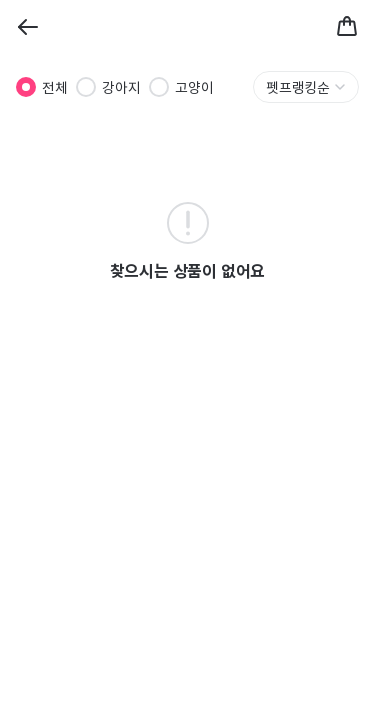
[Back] (28, 27)
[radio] (26, 87)
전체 (55, 87)
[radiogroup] (115, 87)
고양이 (194, 87)
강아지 (121, 87)
